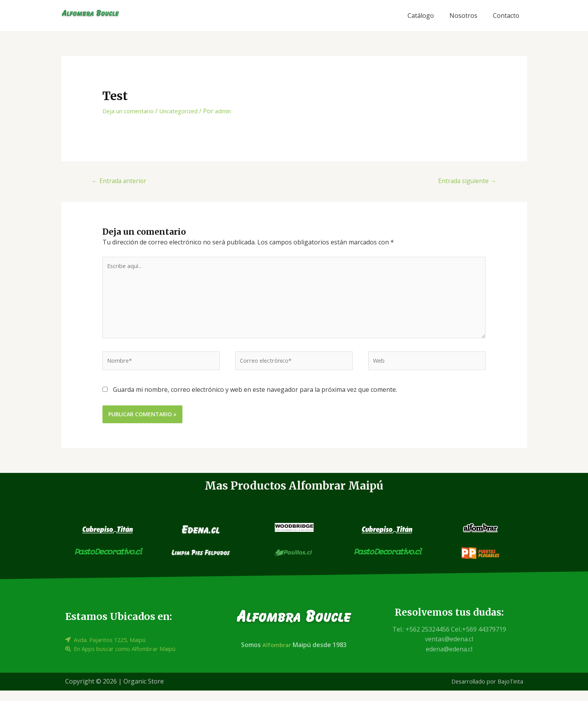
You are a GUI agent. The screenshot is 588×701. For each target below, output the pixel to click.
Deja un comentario (131, 111)
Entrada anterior (122, 181)
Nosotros (463, 16)
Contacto (506, 16)
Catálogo (421, 16)
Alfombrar (276, 656)
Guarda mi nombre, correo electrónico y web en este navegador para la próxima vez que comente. (255, 400)
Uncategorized (187, 111)
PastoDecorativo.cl (108, 563)
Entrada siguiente (464, 181)
